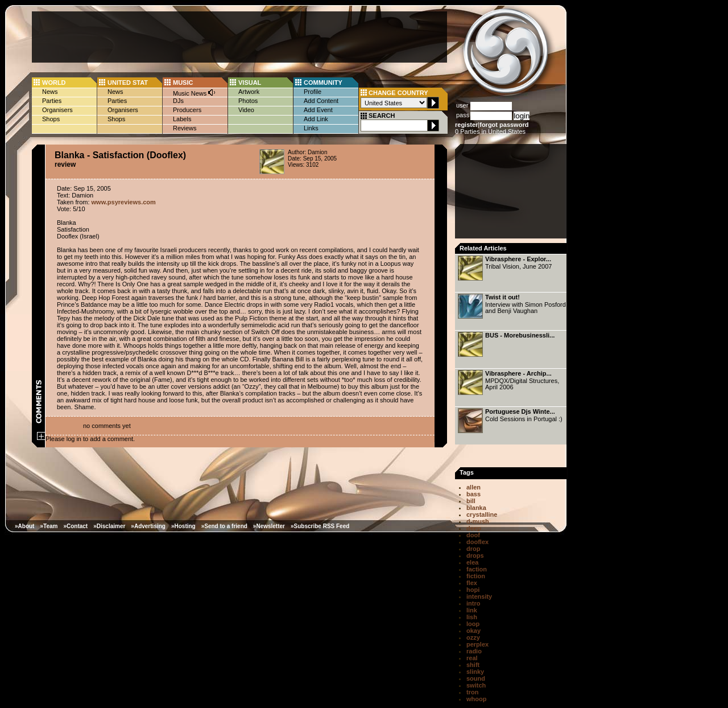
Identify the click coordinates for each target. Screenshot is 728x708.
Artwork (249, 92)
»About (24, 526)
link (472, 610)
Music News (195, 92)
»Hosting (183, 526)
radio (474, 651)
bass (473, 494)
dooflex (477, 542)
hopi (473, 590)
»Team (49, 526)
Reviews (185, 128)
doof (473, 535)
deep (474, 528)
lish (472, 617)
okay (473, 631)
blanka (476, 508)
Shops (51, 119)
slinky (475, 672)
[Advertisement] (239, 37)
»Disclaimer (109, 526)
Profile (313, 92)
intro (473, 603)
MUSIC (183, 83)
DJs (178, 101)
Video (246, 110)
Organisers (57, 110)
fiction (476, 576)
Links (311, 128)
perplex (477, 644)
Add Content (321, 101)
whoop (476, 699)
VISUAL (250, 83)
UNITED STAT (128, 83)
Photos (248, 101)
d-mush (478, 521)
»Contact (75, 526)
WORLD (54, 83)
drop (473, 549)
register (466, 125)
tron (472, 692)
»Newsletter (269, 526)
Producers (187, 110)
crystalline (482, 514)
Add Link (316, 119)
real (472, 658)
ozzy (473, 637)
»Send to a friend (224, 526)
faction (477, 569)
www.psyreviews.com (124, 202)
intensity (479, 596)
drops (475, 555)
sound (476, 678)
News (50, 92)
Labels (182, 119)
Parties (52, 101)
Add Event (318, 110)
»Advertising (148, 526)
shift (473, 665)
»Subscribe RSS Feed (320, 526)
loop (473, 624)
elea (472, 562)
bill (471, 501)
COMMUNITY (323, 83)
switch (476, 685)
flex (472, 583)
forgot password (504, 125)
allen (473, 487)
